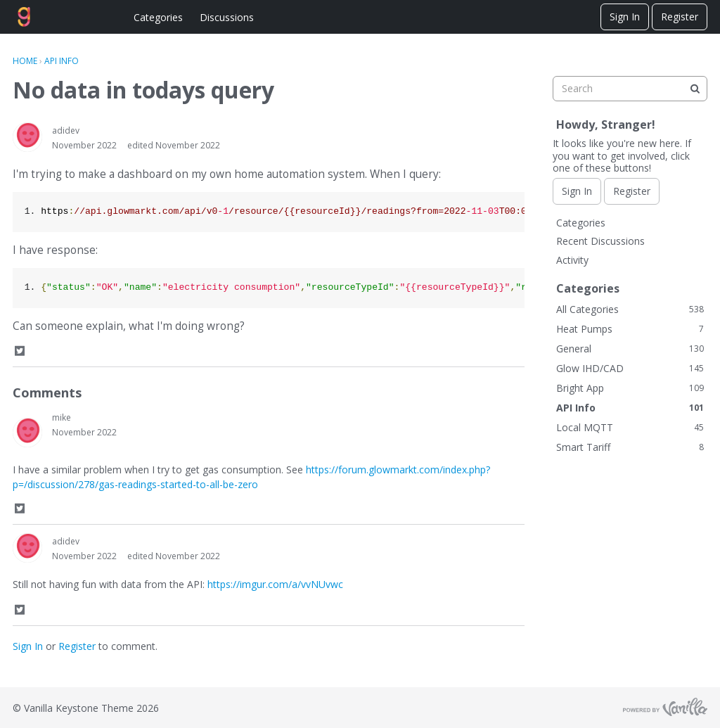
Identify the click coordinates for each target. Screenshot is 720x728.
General (630, 349)
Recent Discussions (600, 241)
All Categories (630, 309)
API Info (630, 408)
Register (680, 17)
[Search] (695, 89)
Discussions (227, 17)
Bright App (630, 388)
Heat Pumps (630, 329)
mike (62, 417)
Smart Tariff (630, 447)
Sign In (625, 17)
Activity (572, 260)
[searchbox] (630, 89)
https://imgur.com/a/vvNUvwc (275, 584)
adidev (66, 130)
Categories (158, 17)
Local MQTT (630, 427)
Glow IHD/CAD (630, 368)
